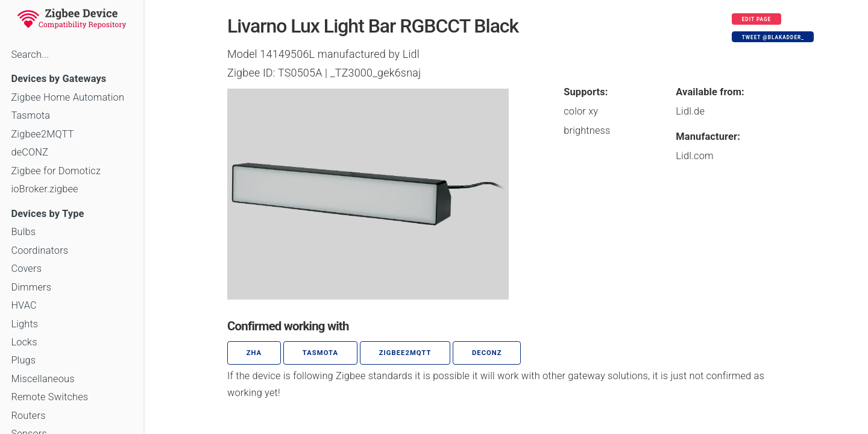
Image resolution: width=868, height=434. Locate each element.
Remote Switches (49, 397)
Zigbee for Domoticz (56, 171)
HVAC (24, 305)
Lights (24, 324)
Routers (28, 416)
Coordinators (39, 250)
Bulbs (23, 232)
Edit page (757, 19)
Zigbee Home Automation (68, 97)
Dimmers (31, 287)
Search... (30, 55)
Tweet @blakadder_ (773, 37)
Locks (24, 342)
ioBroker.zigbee (44, 189)
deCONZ (30, 152)
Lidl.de (690, 111)
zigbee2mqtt (405, 353)
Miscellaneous (42, 379)
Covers (26, 269)
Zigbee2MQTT (42, 134)
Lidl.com (694, 156)
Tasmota (30, 115)
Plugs (23, 360)
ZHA (254, 353)
